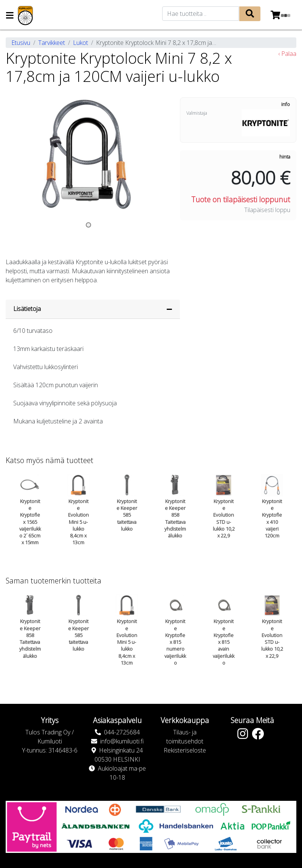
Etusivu (21, 43)
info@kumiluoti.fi (122, 741)
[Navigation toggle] (10, 16)
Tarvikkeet (52, 43)
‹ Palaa (287, 54)
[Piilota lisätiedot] (169, 309)
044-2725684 (122, 732)
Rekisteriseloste (185, 750)
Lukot (81, 43)
